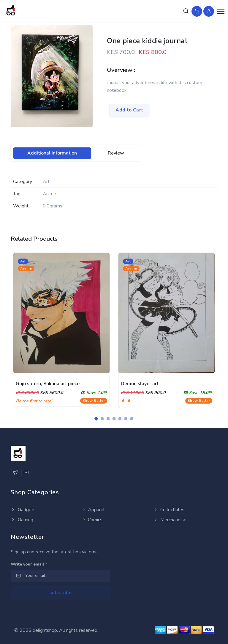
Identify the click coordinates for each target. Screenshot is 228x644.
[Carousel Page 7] (132, 419)
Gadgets (23, 510)
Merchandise (170, 520)
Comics (92, 520)
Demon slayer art (140, 384)
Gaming (22, 520)
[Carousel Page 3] (108, 419)
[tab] (52, 153)
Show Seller (94, 401)
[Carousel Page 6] (126, 419)
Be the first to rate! (34, 401)
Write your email (29, 564)
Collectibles (169, 510)
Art (23, 261)
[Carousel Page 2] (102, 419)
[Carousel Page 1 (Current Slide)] (96, 419)
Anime (26, 268)
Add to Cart (129, 110)
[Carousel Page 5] (120, 419)
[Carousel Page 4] (114, 419)
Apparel (93, 510)
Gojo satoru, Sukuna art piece (48, 384)
